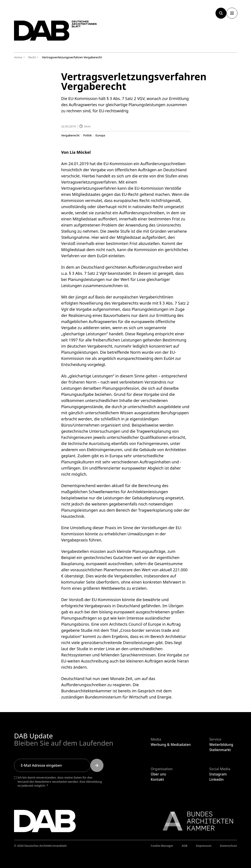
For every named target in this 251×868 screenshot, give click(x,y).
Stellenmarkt (220, 750)
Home (18, 57)
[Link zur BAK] (196, 821)
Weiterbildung (221, 745)
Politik (88, 135)
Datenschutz (228, 846)
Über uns (158, 774)
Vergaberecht (70, 135)
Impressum (204, 846)
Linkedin (216, 779)
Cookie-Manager (162, 846)
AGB (185, 846)
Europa (100, 135)
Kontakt (157, 779)
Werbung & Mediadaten (171, 745)
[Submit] (97, 765)
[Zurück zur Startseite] (60, 32)
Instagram (218, 774)
